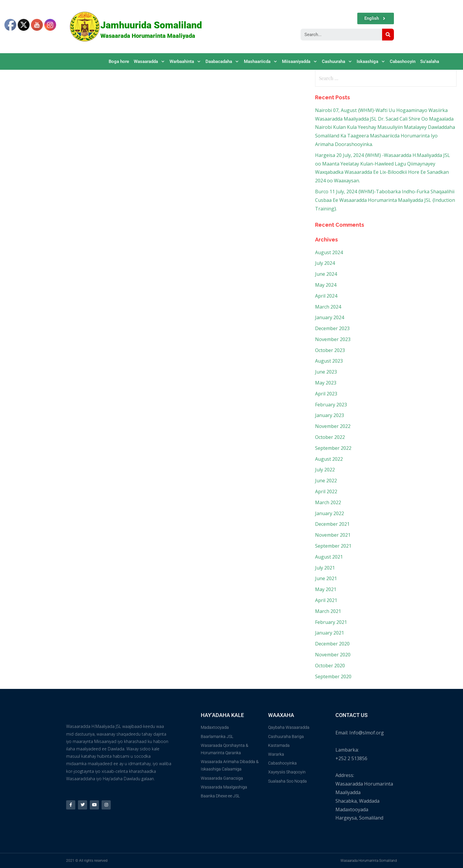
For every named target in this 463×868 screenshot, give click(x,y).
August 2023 (329, 361)
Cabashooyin (403, 61)
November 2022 (333, 426)
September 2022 (333, 448)
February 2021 (331, 622)
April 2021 (326, 600)
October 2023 (330, 350)
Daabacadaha (222, 62)
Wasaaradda (149, 62)
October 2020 (330, 666)
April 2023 (326, 394)
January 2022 (330, 513)
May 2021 (326, 589)
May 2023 (326, 383)
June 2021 (326, 578)
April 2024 (326, 296)
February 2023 (331, 405)
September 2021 (333, 546)
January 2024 (330, 317)
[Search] (388, 35)
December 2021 (332, 524)
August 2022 (329, 459)
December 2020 (332, 644)
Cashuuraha (337, 62)
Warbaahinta (185, 62)
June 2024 (326, 274)
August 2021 (329, 557)
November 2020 (333, 655)
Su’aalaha (430, 61)
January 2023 (330, 415)
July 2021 (325, 568)
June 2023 (326, 372)
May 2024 (326, 285)
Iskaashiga (371, 62)
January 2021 (330, 633)
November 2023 (333, 339)
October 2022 (330, 437)
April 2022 (326, 491)
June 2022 (326, 481)
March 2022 (328, 502)
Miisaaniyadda (300, 62)
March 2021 (328, 611)
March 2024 (328, 307)
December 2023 (332, 328)
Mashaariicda (261, 62)
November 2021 (333, 535)
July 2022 (325, 470)
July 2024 (325, 263)
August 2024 (329, 252)
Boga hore (119, 61)
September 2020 (333, 676)
